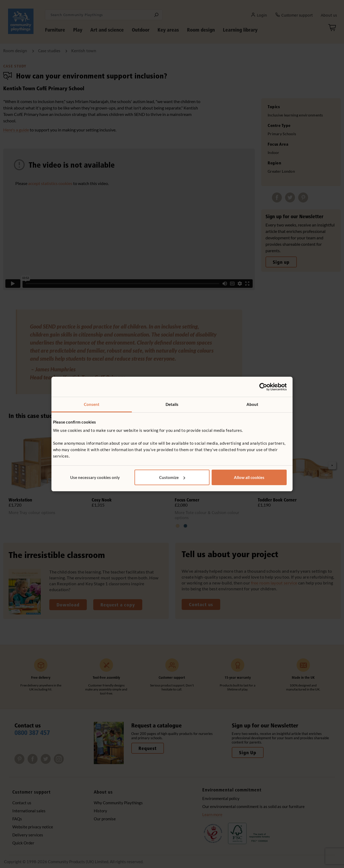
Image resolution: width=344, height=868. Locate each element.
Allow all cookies (249, 477)
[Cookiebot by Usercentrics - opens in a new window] (263, 387)
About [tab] (253, 404)
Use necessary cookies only (95, 477)
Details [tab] (172, 404)
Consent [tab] (92, 404)
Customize (172, 477)
